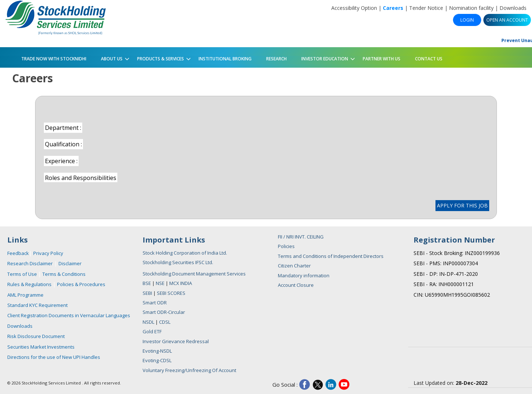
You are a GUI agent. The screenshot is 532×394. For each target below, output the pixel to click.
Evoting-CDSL (157, 360)
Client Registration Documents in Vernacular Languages (69, 315)
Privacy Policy (48, 253)
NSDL (148, 322)
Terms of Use (23, 274)
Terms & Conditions (64, 274)
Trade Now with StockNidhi (53, 59)
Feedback (18, 253)
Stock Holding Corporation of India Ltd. (185, 253)
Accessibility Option (354, 8)
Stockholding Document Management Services (194, 274)
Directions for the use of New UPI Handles (54, 357)
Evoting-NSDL (157, 351)
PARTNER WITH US (382, 59)
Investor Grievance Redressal (176, 341)
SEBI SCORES (171, 293)
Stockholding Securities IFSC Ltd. (178, 262)
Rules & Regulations (30, 284)
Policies (286, 246)
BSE (147, 283)
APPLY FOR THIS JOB (462, 205)
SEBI (148, 293)
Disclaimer (70, 263)
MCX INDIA (181, 283)
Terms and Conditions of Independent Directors (331, 256)
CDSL (165, 322)
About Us (110, 57)
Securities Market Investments (41, 347)
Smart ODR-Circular (164, 312)
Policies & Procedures (81, 284)
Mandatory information (304, 275)
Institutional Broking (225, 59)
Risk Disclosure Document (36, 336)
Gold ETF (152, 331)
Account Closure (296, 285)
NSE (161, 283)
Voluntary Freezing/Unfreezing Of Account (189, 370)
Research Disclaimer (30, 263)
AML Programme (25, 295)
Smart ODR (155, 303)
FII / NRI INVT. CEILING (301, 237)
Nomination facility (471, 8)
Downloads (513, 8)
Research (276, 59)
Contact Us (429, 59)
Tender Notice (426, 8)
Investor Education (323, 57)
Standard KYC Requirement (37, 305)
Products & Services (159, 57)
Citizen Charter (294, 266)
